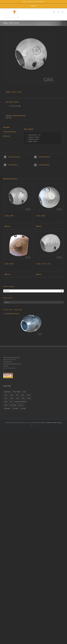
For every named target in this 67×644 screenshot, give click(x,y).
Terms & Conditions (46, 423)
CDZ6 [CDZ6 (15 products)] (17, 398)
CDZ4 (10, 118)
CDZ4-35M (9, 216)
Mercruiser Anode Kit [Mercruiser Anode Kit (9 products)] (20, 402)
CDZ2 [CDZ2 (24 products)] (28, 395)
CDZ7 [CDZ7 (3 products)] (23, 398)
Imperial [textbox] (33, 291)
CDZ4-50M (9, 264)
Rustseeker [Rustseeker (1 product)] (7, 408)
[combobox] (33, 291)
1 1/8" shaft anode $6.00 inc (23, 314)
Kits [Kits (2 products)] (11, 402)
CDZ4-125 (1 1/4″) (43, 264)
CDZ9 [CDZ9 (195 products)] (6, 402)
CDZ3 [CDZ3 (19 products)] (6, 398)
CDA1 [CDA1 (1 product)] (6, 395)
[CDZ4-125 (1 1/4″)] (49, 246)
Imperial (15, 116)
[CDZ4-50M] (18, 246)
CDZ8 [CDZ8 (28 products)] (29, 398)
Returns (55, 423)
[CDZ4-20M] (49, 198)
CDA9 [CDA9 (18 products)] (12, 395)
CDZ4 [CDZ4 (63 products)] (12, 398)
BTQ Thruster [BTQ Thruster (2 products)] (17, 392)
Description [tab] (7, 127)
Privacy (60, 423)
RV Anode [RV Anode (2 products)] (15, 408)
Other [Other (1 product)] (6, 405)
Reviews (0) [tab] (7, 136)
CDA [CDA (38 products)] (24, 392)
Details (8, 226)
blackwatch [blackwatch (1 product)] (7, 392)
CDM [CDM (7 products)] (17, 395)
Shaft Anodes (22, 116)
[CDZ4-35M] (18, 198)
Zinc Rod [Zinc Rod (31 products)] (23, 408)
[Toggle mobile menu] (63, 12)
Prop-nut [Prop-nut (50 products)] (21, 405)
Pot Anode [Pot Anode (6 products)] (13, 405)
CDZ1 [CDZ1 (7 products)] (23, 395)
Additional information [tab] (10, 132)
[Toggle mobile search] (58, 12)
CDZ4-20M (41, 216)
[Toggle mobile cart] (54, 12)
